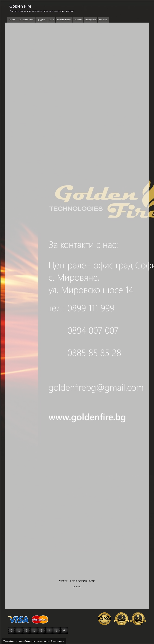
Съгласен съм (57, 641)
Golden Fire (20, 6)
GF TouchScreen (26, 20)
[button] (77, 35)
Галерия (78, 20)
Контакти (103, 20)
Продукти (41, 20)
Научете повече (43, 641)
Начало (12, 20)
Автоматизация (64, 20)
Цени (51, 20)
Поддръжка (91, 20)
